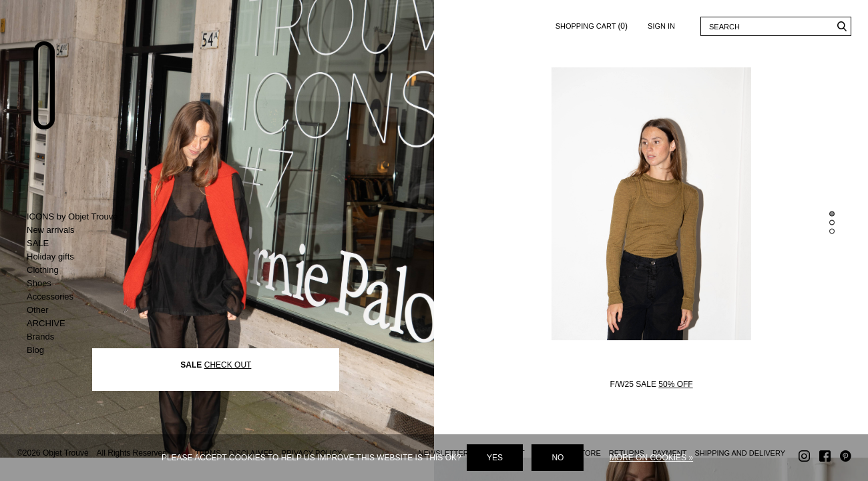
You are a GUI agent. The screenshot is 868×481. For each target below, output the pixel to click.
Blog (35, 350)
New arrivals (51, 230)
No (558, 458)
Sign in (661, 26)
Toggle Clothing (82, 270)
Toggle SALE (82, 244)
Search (842, 26)
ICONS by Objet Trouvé (72, 216)
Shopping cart (592, 24)
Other (38, 310)
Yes (495, 458)
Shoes (39, 283)
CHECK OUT (228, 388)
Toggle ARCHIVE (82, 324)
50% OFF (675, 408)
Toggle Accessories (82, 297)
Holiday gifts (50, 257)
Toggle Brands (82, 337)
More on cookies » (651, 458)
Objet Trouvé (50, 97)
